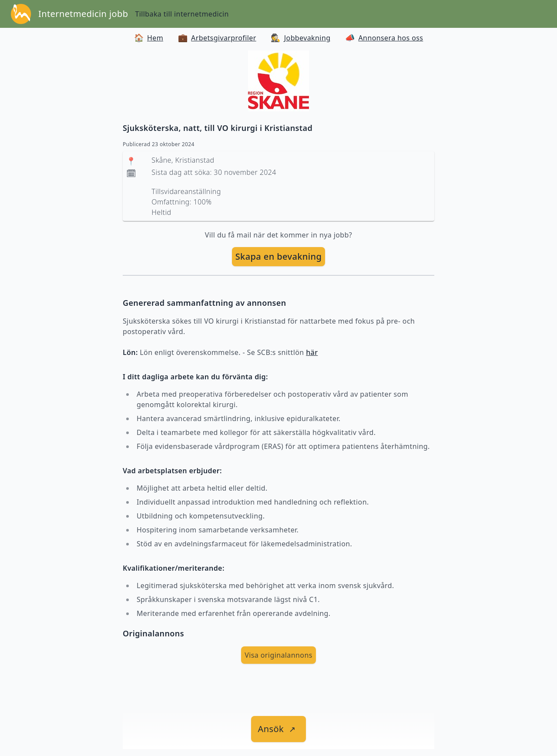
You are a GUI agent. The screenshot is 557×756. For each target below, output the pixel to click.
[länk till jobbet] (279, 729)
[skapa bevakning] (279, 257)
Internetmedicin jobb (83, 14)
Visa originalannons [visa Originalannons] (278, 655)
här (312, 352)
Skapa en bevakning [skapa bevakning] (279, 256)
